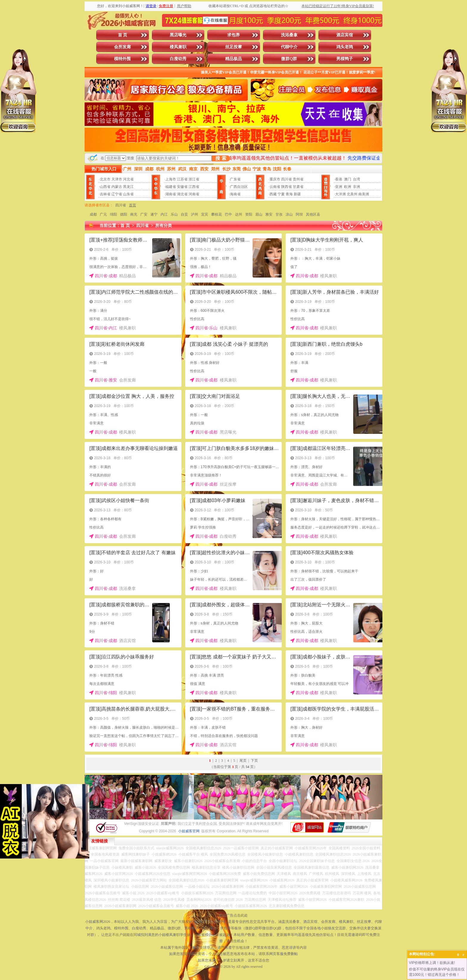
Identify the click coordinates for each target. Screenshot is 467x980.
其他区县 (313, 214)
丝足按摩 (233, 47)
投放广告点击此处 (233, 915)
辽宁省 (117, 194)
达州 (239, 214)
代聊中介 (289, 47)
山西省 (105, 187)
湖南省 (171, 194)
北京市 (105, 179)
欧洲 (348, 187)
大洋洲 (340, 194)
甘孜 (279, 214)
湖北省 (182, 194)
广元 (103, 214)
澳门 (348, 179)
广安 (144, 214)
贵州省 (298, 179)
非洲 (357, 187)
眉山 (259, 214)
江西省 (194, 187)
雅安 (269, 214)
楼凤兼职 (178, 47)
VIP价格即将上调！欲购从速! (432, 963)
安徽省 (182, 187)
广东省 (235, 179)
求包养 (233, 35)
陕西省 (287, 187)
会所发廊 (122, 47)
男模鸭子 (345, 59)
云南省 (275, 187)
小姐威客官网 (189, 831)
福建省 (171, 187)
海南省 (235, 194)
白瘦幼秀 (178, 59)
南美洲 (364, 194)
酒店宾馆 (345, 35)
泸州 (194, 214)
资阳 (249, 214)
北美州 (352, 194)
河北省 (128, 179)
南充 (134, 214)
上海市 (171, 179)
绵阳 (113, 214)
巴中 (228, 214)
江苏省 (182, 179)
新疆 (297, 194)
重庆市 (275, 179)
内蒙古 (117, 187)
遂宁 (154, 214)
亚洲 (339, 187)
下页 (254, 761)
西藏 (273, 194)
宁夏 (281, 194)
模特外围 (122, 59)
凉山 (289, 214)
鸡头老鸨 (345, 47)
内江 (164, 214)
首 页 (123, 35)
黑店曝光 (178, 35)
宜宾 (205, 214)
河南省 (194, 194)
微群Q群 (289, 59)
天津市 (117, 179)
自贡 (184, 214)
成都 (93, 214)
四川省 (287, 179)
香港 (339, 179)
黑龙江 (128, 187)
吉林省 (105, 194)
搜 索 (221, 158)
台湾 (357, 179)
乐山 (174, 214)
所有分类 (164, 226)
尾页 (243, 761)
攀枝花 (217, 214)
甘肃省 (298, 187)
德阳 (124, 214)
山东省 (128, 194)
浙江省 (194, 179)
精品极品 (233, 59)
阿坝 (299, 214)
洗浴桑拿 (289, 35)
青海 (289, 194)
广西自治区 (239, 187)
